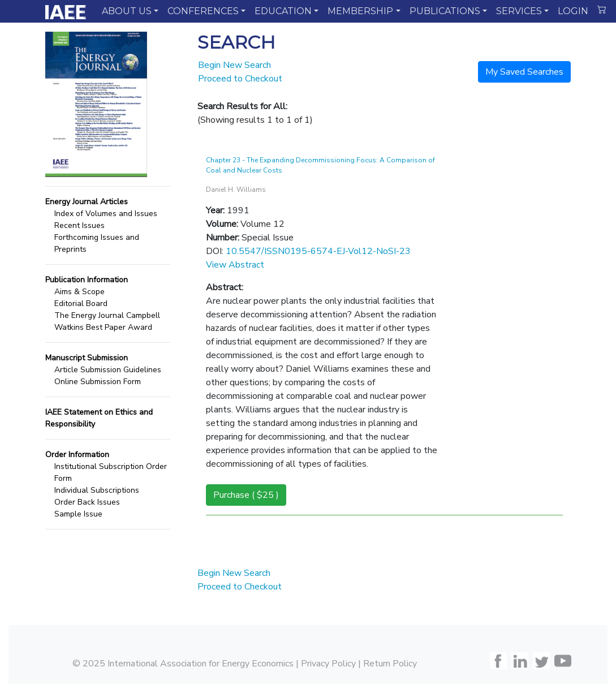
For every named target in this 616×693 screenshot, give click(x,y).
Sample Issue (78, 514)
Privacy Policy (328, 664)
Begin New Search (234, 65)
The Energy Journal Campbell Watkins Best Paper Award (107, 321)
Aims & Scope (79, 292)
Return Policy (390, 664)
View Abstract (235, 265)
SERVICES (519, 11)
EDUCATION (283, 11)
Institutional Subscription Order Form (111, 472)
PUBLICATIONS (445, 11)
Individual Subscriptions (97, 490)
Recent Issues (79, 225)
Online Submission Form (98, 382)
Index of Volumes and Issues (106, 214)
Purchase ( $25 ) (246, 495)
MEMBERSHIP (360, 11)
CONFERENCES (203, 11)
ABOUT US (127, 11)
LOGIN (573, 11)
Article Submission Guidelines (108, 370)
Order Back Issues (87, 502)
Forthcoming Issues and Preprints (97, 243)
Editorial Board (81, 304)
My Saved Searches (524, 72)
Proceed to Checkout (240, 79)
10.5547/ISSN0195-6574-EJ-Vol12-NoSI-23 (318, 251)
